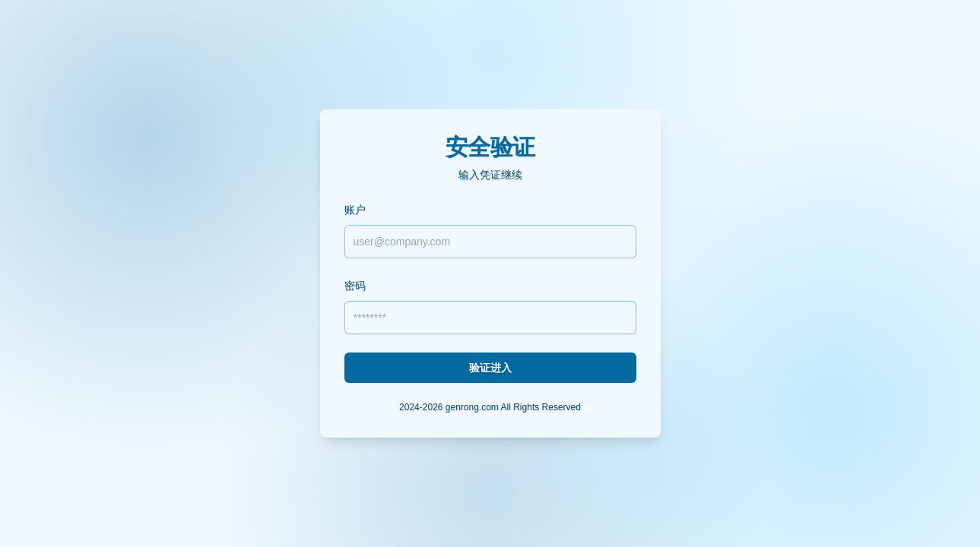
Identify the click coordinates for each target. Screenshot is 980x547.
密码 (355, 286)
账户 (355, 210)
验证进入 (490, 368)
